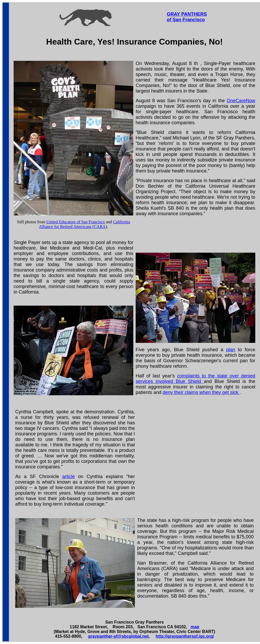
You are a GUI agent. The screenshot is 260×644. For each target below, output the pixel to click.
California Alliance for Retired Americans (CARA (84, 224)
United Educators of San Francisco (76, 222)
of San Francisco (186, 20)
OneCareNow (241, 101)
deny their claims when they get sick (201, 392)
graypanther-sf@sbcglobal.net (118, 636)
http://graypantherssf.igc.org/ (185, 636)
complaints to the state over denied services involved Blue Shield (195, 379)
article (68, 477)
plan (231, 350)
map (195, 627)
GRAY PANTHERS (187, 14)
